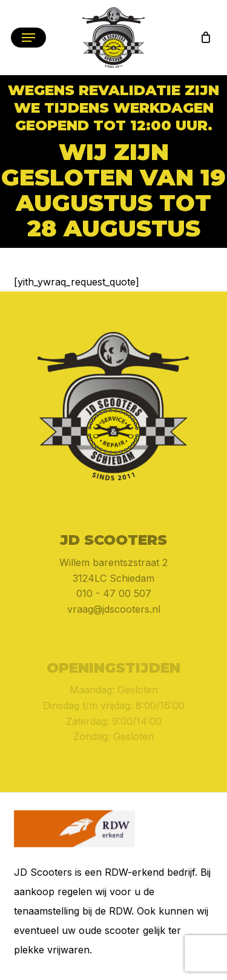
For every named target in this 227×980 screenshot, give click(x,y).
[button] (28, 38)
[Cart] (202, 38)
